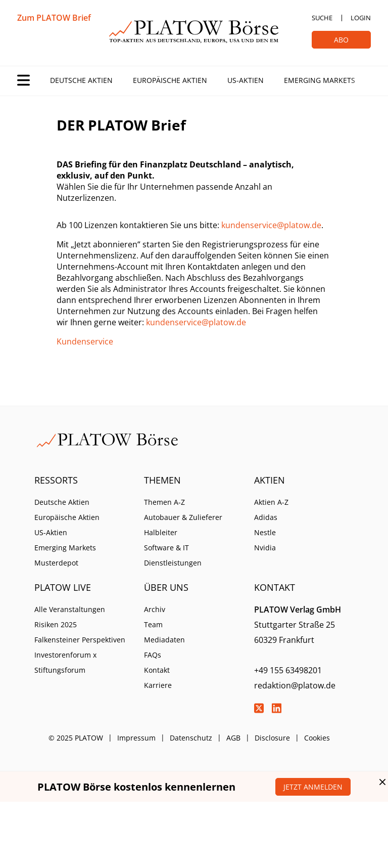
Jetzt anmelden (313, 787)
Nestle (265, 532)
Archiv (155, 609)
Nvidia (265, 548)
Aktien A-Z (271, 502)
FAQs (153, 655)
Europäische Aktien (170, 80)
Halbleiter (161, 532)
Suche (322, 18)
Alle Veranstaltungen (70, 609)
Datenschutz (191, 738)
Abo (341, 40)
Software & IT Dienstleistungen (173, 555)
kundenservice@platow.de (271, 225)
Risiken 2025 (56, 624)
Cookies (317, 738)
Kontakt (157, 670)
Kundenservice (85, 341)
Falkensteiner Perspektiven (80, 640)
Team (153, 624)
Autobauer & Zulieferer (183, 517)
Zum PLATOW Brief (54, 18)
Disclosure (272, 738)
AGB (233, 738)
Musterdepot (56, 563)
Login (361, 18)
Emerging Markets (320, 80)
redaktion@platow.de (295, 685)
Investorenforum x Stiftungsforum (65, 662)
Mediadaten (164, 640)
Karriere (158, 685)
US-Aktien (246, 80)
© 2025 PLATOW (76, 738)
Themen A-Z (164, 502)
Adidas (266, 517)
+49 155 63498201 (288, 670)
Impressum (136, 738)
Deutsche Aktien (81, 80)
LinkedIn (277, 708)
